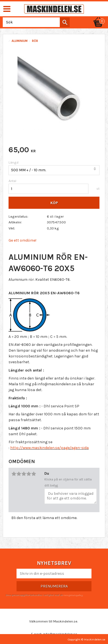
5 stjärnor (34, 474)
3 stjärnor (24, 474)
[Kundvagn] (98, 17)
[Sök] (65, 22)
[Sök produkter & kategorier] (35, 22)
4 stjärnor (29, 474)
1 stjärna (14, 474)
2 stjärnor (19, 474)
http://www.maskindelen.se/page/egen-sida (49, 448)
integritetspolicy (73, 595)
